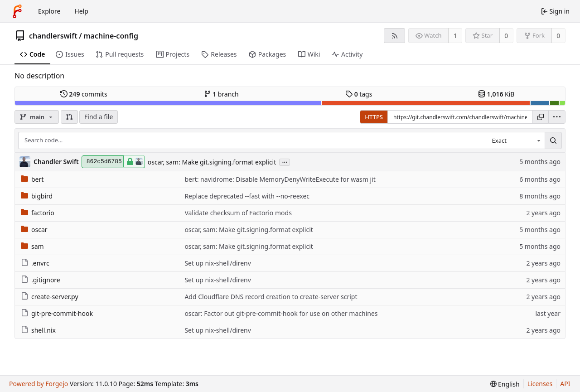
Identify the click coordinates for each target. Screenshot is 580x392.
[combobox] (515, 140)
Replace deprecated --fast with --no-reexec (247, 196)
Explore (49, 11)
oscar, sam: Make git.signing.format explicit (212, 162)
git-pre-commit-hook (57, 313)
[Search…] (553, 140)
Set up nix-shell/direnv (217, 263)
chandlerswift (53, 36)
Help (81, 11)
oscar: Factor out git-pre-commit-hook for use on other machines (281, 313)
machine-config (111, 36)
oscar (34, 230)
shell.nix (38, 330)
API (565, 384)
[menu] (557, 117)
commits (84, 94)
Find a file (99, 117)
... (285, 162)
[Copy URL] (541, 117)
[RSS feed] (394, 36)
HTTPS (374, 117)
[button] (69, 117)
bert (32, 179)
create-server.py (50, 297)
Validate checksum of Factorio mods (238, 213)
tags (359, 94)
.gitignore (41, 280)
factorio (38, 213)
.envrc (35, 263)
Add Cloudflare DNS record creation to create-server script (271, 297)
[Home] (17, 11)
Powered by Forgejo (39, 384)
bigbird (37, 196)
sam (32, 246)
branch (221, 94)
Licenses (540, 384)
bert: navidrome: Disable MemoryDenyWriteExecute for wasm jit (280, 179)
